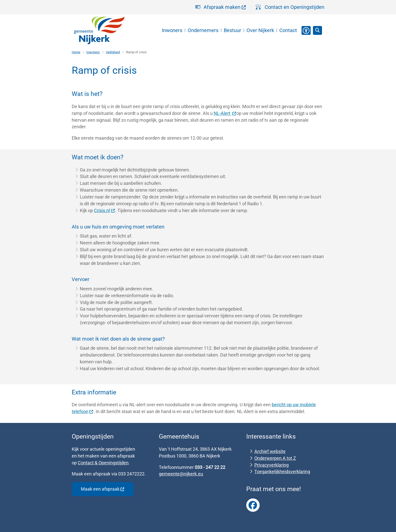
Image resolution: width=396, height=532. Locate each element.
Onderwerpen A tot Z (275, 458)
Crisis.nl (104, 210)
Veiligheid (113, 52)
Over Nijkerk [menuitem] (260, 30)
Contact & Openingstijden (103, 463)
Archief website (270, 451)
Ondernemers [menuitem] (203, 30)
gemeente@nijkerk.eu (181, 474)
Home (76, 52)
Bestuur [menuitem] (232, 30)
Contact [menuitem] (288, 30)
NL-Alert (225, 113)
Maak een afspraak (103, 489)
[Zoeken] (317, 30)
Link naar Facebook (253, 505)
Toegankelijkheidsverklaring (282, 472)
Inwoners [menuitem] (172, 30)
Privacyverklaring (271, 465)
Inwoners (93, 52)
